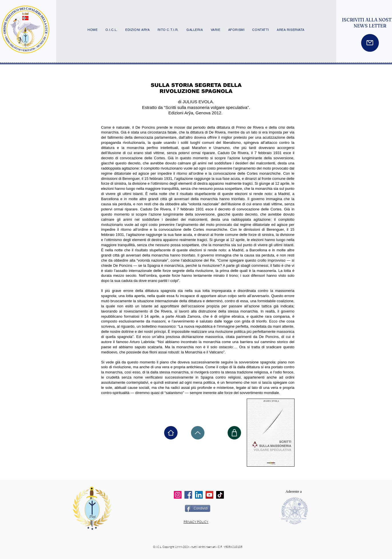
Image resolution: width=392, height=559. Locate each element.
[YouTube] (209, 495)
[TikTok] (220, 495)
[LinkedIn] (199, 495)
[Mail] (370, 43)
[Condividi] (198, 508)
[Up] (198, 433)
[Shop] (234, 433)
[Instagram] (178, 495)
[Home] (171, 433)
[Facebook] (188, 495)
